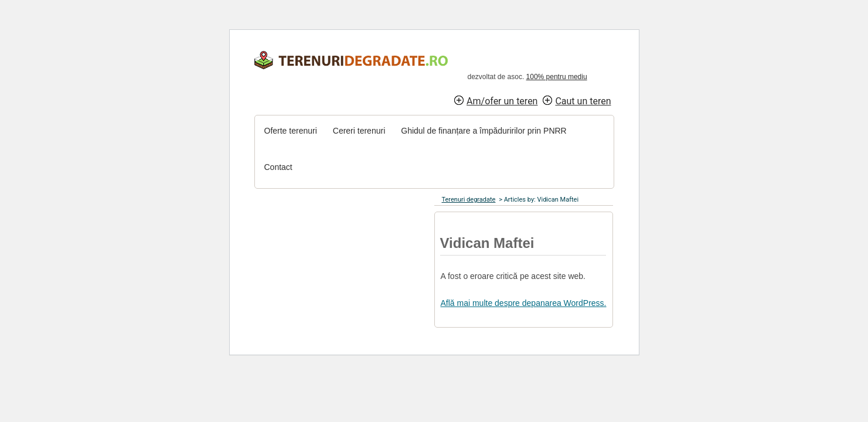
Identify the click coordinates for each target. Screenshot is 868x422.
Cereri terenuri (359, 131)
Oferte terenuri (291, 131)
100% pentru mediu (557, 77)
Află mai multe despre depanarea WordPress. (524, 303)
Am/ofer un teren (502, 101)
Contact (278, 167)
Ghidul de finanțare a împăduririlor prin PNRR (484, 131)
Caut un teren (583, 101)
